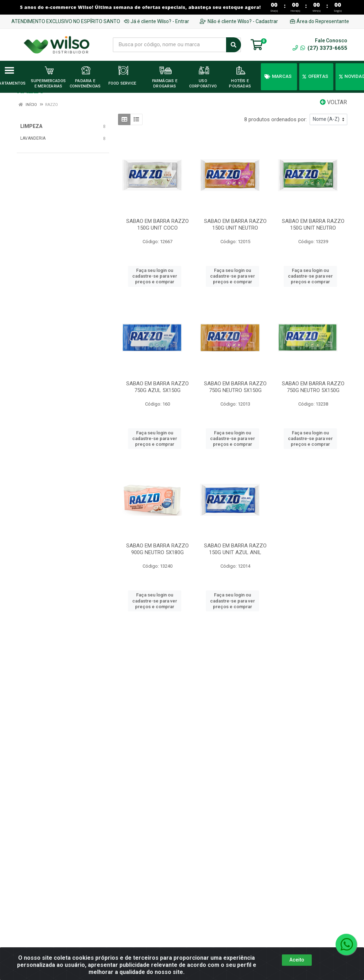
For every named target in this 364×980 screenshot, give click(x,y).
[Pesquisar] (234, 45)
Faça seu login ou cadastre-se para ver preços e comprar (155, 276)
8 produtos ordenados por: (275, 119)
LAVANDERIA (33, 138)
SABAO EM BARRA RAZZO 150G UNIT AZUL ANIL (235, 549)
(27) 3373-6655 (324, 48)
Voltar (333, 102)
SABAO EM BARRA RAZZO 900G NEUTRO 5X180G (157, 549)
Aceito (297, 960)
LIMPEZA (31, 126)
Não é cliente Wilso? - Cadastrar (239, 21)
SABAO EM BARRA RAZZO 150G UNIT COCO (157, 224)
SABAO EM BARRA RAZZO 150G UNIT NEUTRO (235, 224)
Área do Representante (320, 21)
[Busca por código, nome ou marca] (170, 45)
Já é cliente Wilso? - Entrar (157, 21)
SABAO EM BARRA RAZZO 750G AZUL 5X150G (157, 387)
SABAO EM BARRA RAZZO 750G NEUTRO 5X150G (235, 387)
